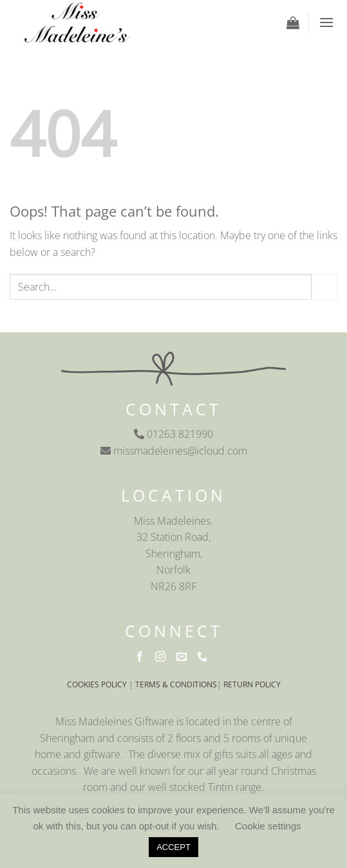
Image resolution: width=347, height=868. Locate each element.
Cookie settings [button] (268, 826)
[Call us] (205, 657)
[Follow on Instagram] (163, 657)
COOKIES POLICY (97, 684)
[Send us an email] (184, 657)
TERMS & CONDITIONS (176, 684)
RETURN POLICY (252, 684)
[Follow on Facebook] (142, 657)
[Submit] (324, 286)
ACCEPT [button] (173, 847)
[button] (293, 23)
